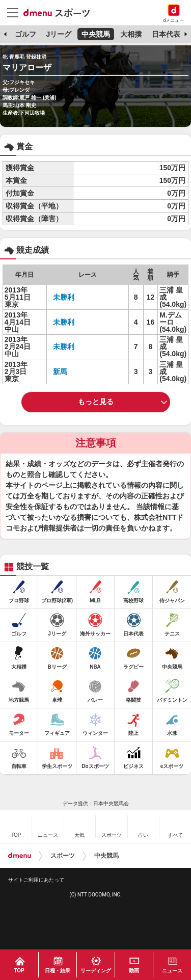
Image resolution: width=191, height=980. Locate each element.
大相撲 (131, 34)
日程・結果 (58, 971)
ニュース (172, 971)
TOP (19, 971)
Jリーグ (59, 34)
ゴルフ (25, 34)
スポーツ (63, 856)
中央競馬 (96, 34)
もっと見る (96, 402)
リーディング (96, 971)
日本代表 (166, 34)
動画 (134, 971)
